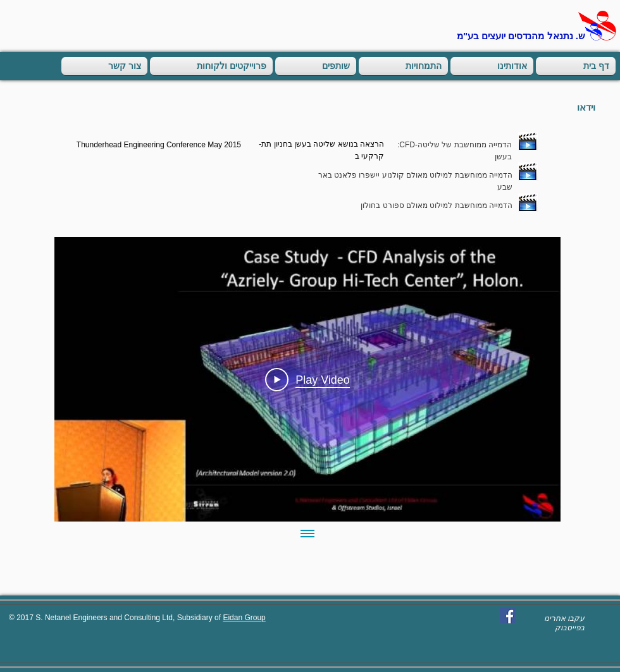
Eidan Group (244, 618)
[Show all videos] (307, 534)
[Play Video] (307, 379)
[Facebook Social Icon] (508, 615)
